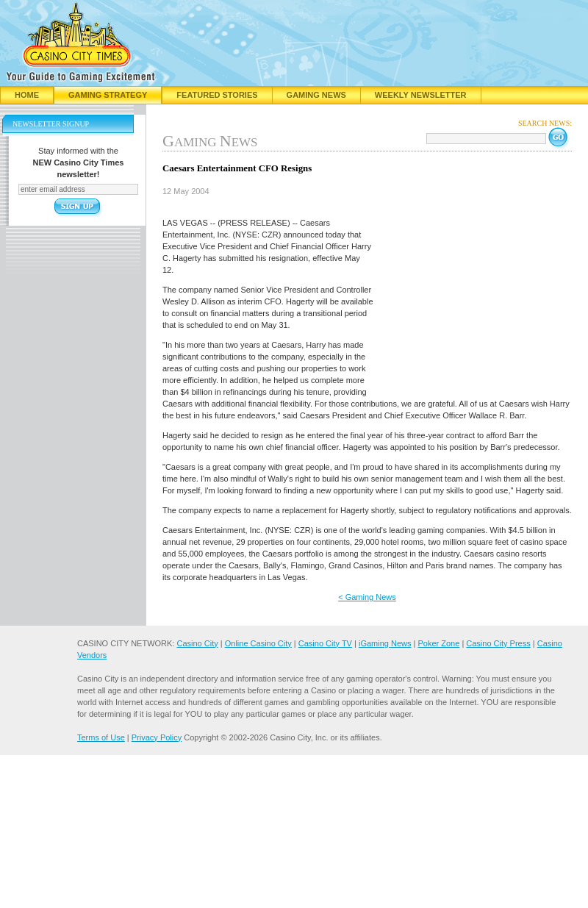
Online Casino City (258, 643)
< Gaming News (367, 597)
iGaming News (385, 643)
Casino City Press (498, 643)
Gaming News (316, 95)
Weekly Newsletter (421, 95)
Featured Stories (217, 95)
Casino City (197, 643)
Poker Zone (438, 643)
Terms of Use (101, 737)
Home (27, 95)
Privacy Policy (157, 737)
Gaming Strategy (108, 95)
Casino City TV (325, 643)
